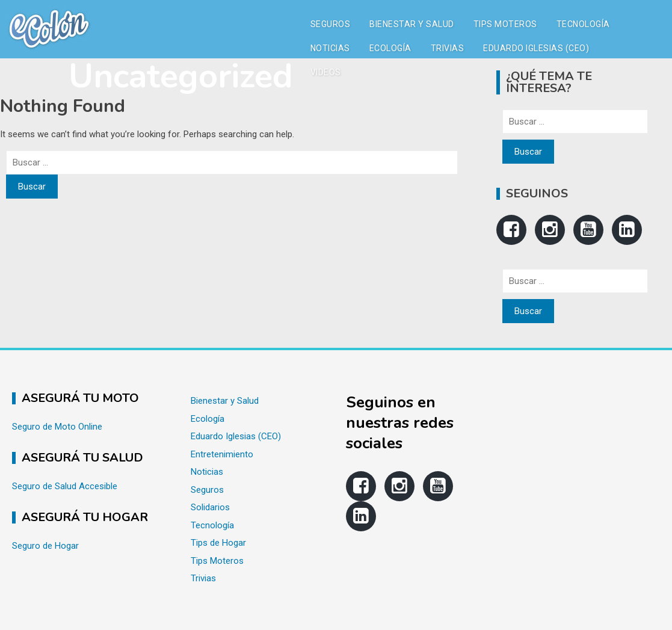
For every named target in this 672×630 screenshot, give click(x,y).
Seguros (331, 24)
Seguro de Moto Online (57, 427)
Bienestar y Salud (412, 24)
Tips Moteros (505, 24)
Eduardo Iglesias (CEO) (536, 48)
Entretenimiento (222, 454)
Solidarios (210, 507)
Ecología (390, 48)
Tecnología (583, 24)
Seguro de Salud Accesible (65, 486)
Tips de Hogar (218, 543)
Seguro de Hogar (45, 546)
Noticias (330, 48)
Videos (326, 72)
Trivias (448, 48)
